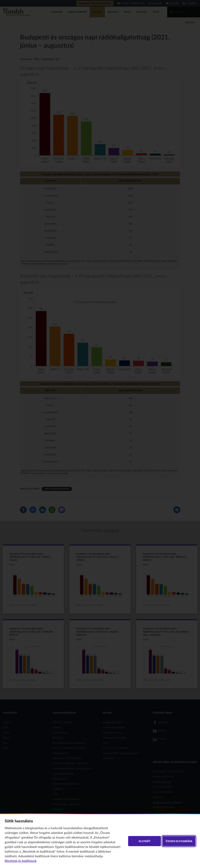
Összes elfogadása (179, 841)
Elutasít (145, 841)
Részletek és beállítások (21, 861)
